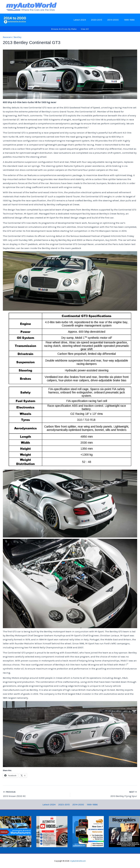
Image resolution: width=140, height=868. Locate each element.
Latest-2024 (82, 20)
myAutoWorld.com (78, 861)
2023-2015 (98, 20)
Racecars (7, 37)
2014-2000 (114, 20)
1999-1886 (130, 20)
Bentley (18, 37)
